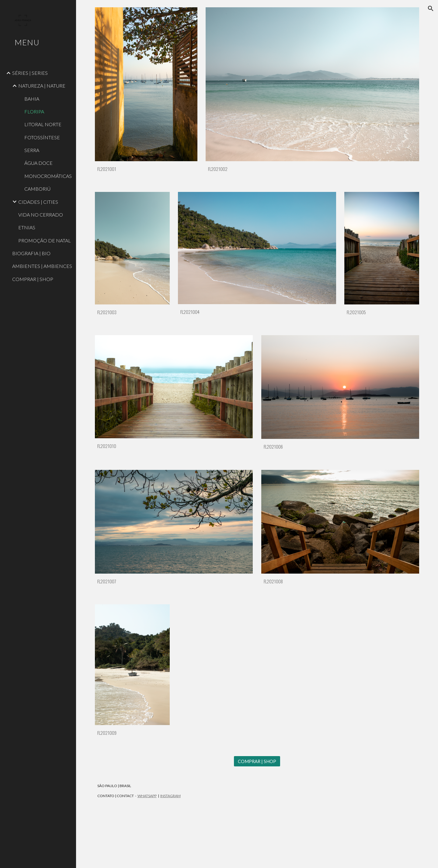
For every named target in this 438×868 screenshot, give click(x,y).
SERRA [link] (32, 150)
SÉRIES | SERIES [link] (30, 73)
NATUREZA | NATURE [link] (42, 86)
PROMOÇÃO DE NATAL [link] (45, 240)
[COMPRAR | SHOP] (257, 761)
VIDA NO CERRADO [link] (41, 215)
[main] (146, 169)
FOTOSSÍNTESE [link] (42, 137)
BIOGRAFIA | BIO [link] (31, 253)
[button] (431, 9)
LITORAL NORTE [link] (43, 124)
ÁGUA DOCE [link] (38, 163)
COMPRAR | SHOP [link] (33, 279)
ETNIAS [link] (27, 227)
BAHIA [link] (32, 99)
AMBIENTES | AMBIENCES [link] (42, 266)
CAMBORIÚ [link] (37, 189)
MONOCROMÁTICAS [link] (48, 176)
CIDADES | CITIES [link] (38, 202)
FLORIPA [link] (34, 111)
